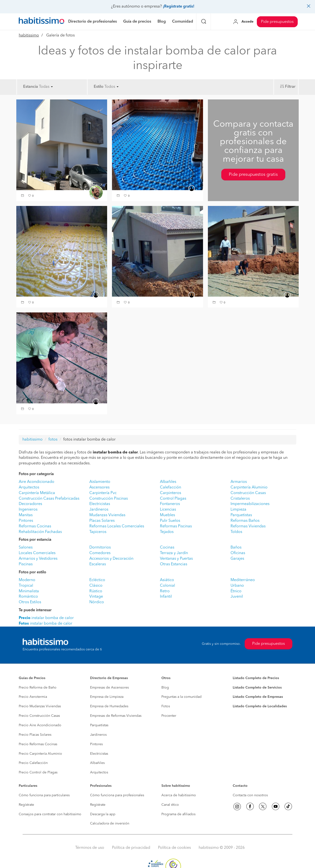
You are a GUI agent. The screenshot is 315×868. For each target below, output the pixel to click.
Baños (236, 548)
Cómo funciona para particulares (44, 795)
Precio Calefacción (33, 763)
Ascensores (99, 487)
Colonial (167, 586)
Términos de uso (90, 848)
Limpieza (238, 510)
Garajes (237, 559)
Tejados (167, 532)
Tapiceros (98, 532)
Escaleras (98, 564)
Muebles (167, 515)
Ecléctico (97, 580)
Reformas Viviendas (248, 526)
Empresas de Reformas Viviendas (116, 716)
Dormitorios (100, 548)
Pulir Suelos (170, 521)
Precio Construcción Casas (39, 716)
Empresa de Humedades (109, 706)
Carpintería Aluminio (249, 487)
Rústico (96, 591)
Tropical (26, 586)
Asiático (167, 580)
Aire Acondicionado (37, 482)
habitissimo (29, 35)
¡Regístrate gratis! (179, 7)
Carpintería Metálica (37, 493)
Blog (165, 688)
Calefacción (171, 487)
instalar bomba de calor (46, 618)
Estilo (99, 87)
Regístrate (26, 805)
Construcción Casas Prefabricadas (49, 499)
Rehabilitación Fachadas (40, 532)
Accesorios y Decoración (111, 559)
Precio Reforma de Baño (38, 688)
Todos (111, 87)
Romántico (28, 597)
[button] (23, 196)
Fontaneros (170, 504)
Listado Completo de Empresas (258, 697)
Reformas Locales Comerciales (117, 526)
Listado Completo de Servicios (257, 688)
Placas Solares (102, 521)
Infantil (166, 597)
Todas (46, 87)
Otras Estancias (174, 564)
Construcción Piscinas (109, 499)
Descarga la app (103, 814)
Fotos (166, 706)
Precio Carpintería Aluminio (40, 754)
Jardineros (99, 510)
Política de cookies (174, 848)
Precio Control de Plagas (38, 772)
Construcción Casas (248, 493)
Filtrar (290, 87)
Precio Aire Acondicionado (40, 725)
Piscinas (26, 564)
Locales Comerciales (37, 553)
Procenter (169, 716)
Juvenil (237, 597)
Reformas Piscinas (176, 526)
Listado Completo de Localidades (260, 706)
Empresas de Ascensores (109, 688)
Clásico (96, 586)
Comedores (100, 553)
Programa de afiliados (178, 814)
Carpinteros (171, 493)
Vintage (96, 597)
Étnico (236, 591)
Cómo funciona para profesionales (117, 795)
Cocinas (167, 548)
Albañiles (168, 482)
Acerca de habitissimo (179, 795)
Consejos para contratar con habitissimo (50, 814)
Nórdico (97, 602)
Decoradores (30, 504)
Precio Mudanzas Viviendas (40, 706)
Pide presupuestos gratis (253, 175)
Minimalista (29, 591)
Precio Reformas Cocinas (38, 744)
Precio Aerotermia (33, 697)
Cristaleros (240, 499)
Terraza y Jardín (174, 553)
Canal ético (170, 805)
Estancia (31, 87)
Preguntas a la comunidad (181, 697)
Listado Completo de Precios (256, 678)
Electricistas (100, 504)
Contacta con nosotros (250, 795)
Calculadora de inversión (110, 824)
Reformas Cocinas (35, 526)
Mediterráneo (243, 580)
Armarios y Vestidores (38, 559)
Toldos (236, 532)
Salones (26, 548)
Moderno (27, 580)
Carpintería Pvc (103, 493)
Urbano (237, 586)
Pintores (26, 521)
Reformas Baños (245, 521)
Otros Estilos (30, 602)
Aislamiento (100, 482)
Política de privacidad (131, 848)
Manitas (26, 515)
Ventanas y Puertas (176, 559)
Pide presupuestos (277, 22)
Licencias (168, 510)
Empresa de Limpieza (107, 697)
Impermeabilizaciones (250, 504)
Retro (165, 591)
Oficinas (238, 553)
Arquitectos (29, 487)
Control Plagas (173, 499)
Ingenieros (28, 510)
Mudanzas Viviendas (107, 515)
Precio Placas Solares (35, 735)
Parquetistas (241, 515)
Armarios (239, 482)
